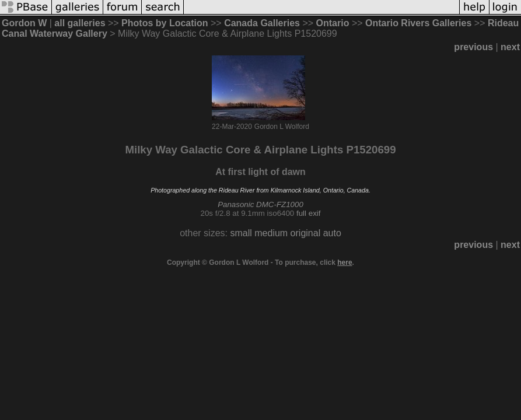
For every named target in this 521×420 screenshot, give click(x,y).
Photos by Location (165, 23)
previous (473, 47)
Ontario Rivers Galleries (418, 23)
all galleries (80, 23)
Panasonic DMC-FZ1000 (260, 204)
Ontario (333, 23)
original (306, 233)
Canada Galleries (262, 23)
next (510, 47)
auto (332, 233)
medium (271, 233)
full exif (308, 213)
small (241, 233)
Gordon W (24, 23)
